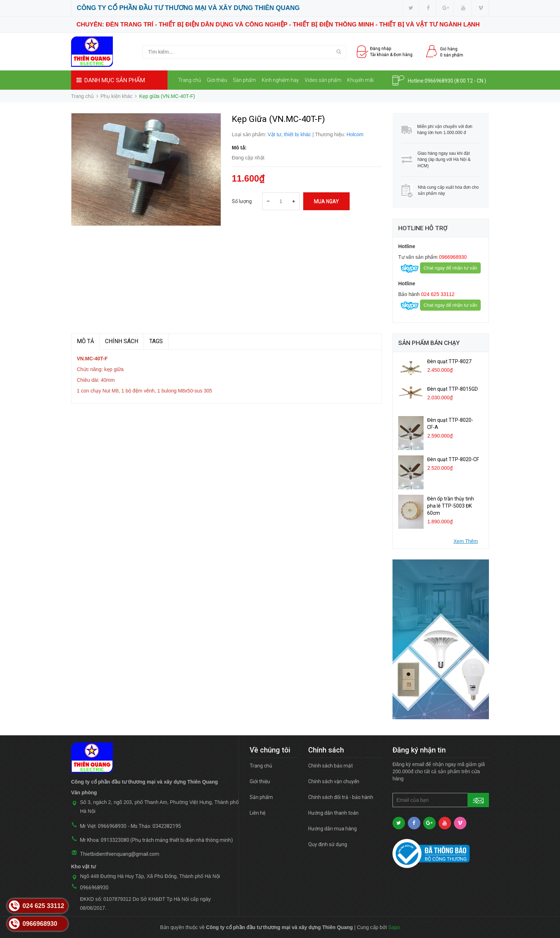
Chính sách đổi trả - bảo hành (341, 797)
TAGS (156, 341)
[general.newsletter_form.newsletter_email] (441, 800)
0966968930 (439, 81)
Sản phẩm (244, 80)
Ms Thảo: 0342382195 (156, 826)
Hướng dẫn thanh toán (333, 813)
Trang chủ (190, 80)
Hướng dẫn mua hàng (332, 829)
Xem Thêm (466, 541)
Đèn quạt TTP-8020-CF (453, 459)
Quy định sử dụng (328, 844)
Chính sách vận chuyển (334, 781)
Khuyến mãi (360, 80)
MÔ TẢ (85, 341)
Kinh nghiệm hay (280, 80)
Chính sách (122, 341)
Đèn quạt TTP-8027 (449, 361)
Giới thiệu (217, 80)
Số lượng (242, 201)
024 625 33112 (437, 294)
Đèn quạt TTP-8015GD (452, 389)
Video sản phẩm (323, 80)
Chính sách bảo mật (331, 766)
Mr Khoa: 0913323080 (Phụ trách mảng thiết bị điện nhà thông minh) (156, 840)
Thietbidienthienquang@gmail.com (120, 854)
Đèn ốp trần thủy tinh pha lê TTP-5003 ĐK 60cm (451, 506)
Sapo (394, 927)
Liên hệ (189, 100)
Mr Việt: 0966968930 (103, 826)
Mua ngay (326, 201)
